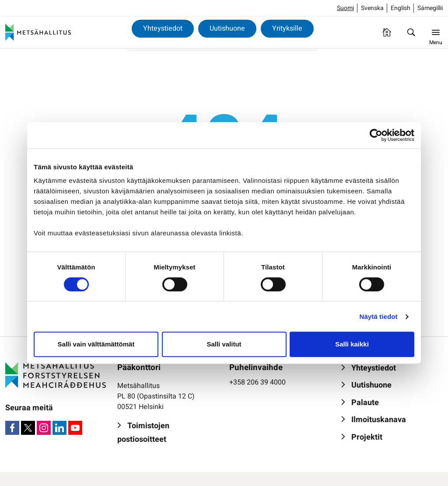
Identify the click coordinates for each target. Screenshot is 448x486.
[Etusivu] (387, 32)
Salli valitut (224, 344)
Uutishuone (227, 28)
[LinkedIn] (59, 428)
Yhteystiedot (163, 28)
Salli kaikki (352, 344)
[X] (28, 428)
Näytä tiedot (379, 316)
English (401, 8)
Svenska (372, 8)
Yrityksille (287, 28)
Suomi (345, 8)
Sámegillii (430, 8)
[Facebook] (12, 428)
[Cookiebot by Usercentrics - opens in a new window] (376, 135)
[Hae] (411, 32)
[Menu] (436, 32)
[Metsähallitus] (38, 32)
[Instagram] (44, 428)
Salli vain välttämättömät (96, 344)
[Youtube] (75, 428)
